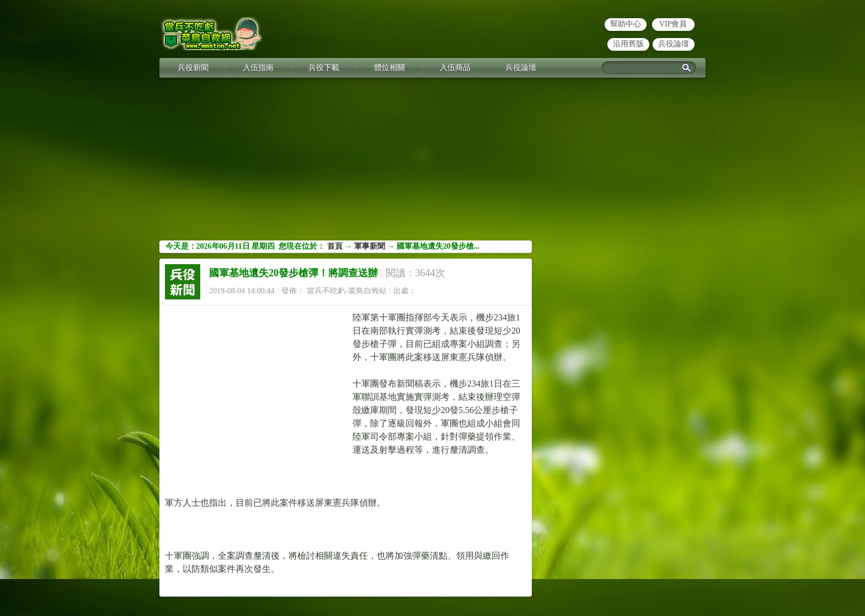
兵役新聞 (193, 68)
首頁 (335, 246)
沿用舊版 (628, 44)
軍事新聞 (370, 246)
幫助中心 (626, 24)
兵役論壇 (674, 44)
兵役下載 (324, 68)
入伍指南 (258, 68)
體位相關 (389, 68)
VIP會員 (673, 24)
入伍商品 (455, 68)
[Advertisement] (432, 163)
